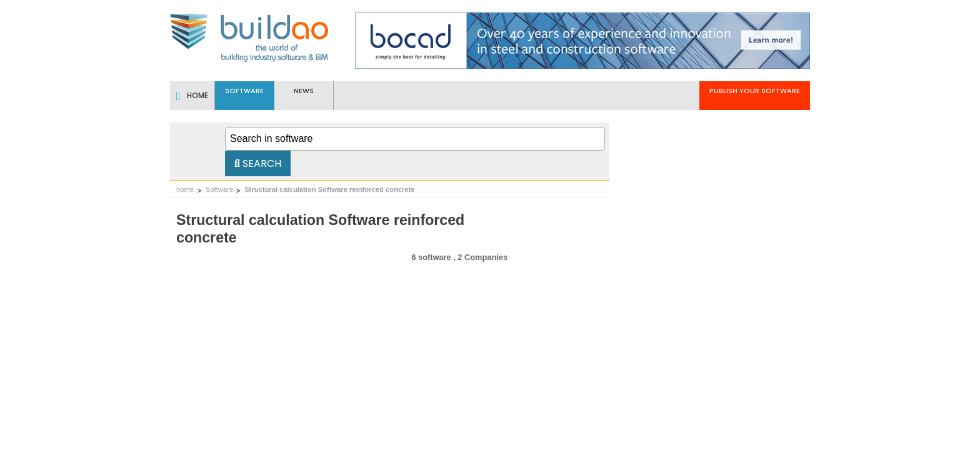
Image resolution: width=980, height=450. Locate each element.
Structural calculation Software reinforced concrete (329, 189)
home (185, 189)
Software (219, 189)
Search (258, 163)
